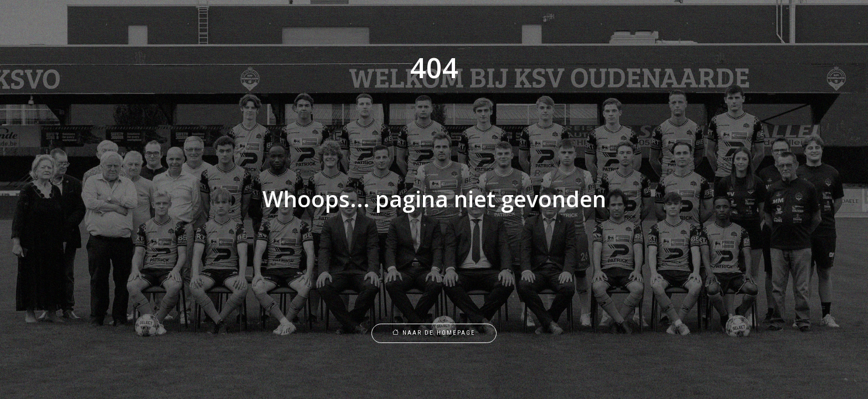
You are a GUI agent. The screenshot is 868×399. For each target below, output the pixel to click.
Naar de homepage (434, 333)
